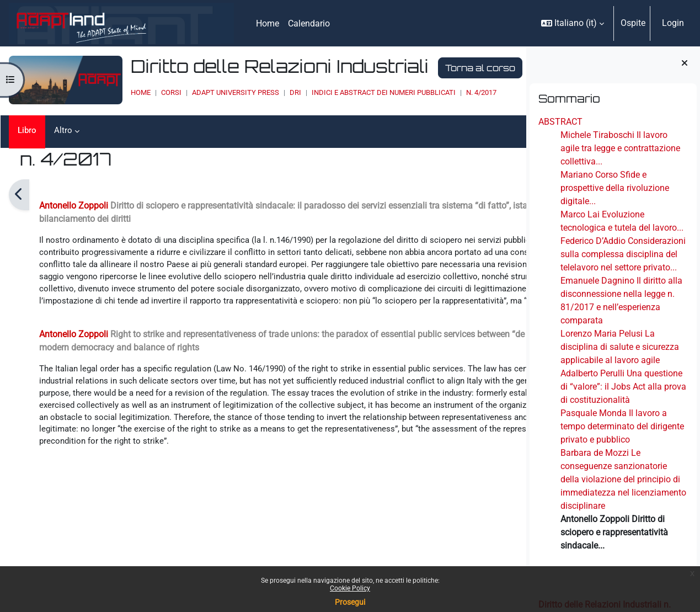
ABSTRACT (560, 122)
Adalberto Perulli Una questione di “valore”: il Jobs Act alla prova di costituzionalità (623, 387)
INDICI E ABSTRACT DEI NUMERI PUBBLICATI (355, 92)
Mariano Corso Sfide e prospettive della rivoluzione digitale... (615, 188)
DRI (267, 92)
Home (112, 92)
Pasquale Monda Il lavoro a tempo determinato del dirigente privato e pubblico (622, 426)
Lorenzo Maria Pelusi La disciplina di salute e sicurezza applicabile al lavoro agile (620, 347)
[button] (573, 23)
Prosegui (350, 602)
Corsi (143, 92)
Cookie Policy (350, 588)
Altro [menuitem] (64, 131)
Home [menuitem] (268, 23)
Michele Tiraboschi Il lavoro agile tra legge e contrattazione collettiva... (620, 148)
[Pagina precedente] (19, 195)
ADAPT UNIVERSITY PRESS (207, 92)
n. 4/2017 (453, 92)
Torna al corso (451, 68)
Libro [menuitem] (28, 131)
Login (673, 23)
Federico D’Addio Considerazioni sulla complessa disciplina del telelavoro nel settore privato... (623, 254)
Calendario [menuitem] (309, 23)
